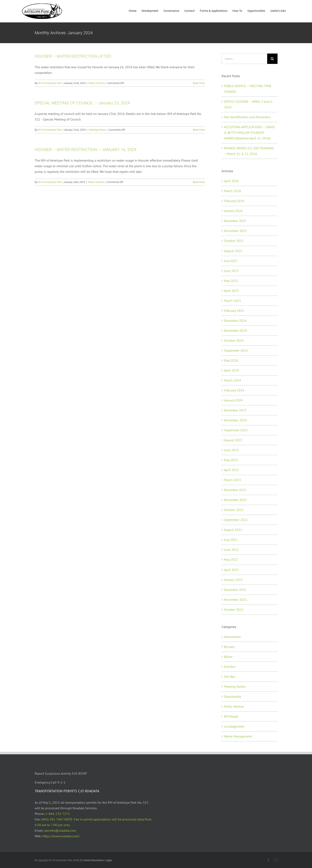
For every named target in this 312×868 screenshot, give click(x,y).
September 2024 (236, 350)
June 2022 (231, 550)
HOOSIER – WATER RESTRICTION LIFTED (73, 56)
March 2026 (232, 191)
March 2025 (232, 301)
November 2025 (236, 231)
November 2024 (236, 330)
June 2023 (231, 450)
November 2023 (236, 420)
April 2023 (231, 470)
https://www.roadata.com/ (61, 836)
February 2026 (234, 201)
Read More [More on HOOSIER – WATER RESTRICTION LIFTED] (199, 83)
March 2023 (232, 480)
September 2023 (236, 430)
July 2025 (231, 261)
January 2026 (233, 211)
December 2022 (235, 490)
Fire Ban (230, 677)
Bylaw (228, 657)
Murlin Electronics (94, 860)
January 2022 (233, 580)
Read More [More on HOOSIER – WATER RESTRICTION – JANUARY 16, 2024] (199, 182)
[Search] (272, 59)
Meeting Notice (97, 130)
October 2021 (234, 610)
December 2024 (235, 321)
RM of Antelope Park (50, 83)
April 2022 (231, 570)
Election (230, 667)
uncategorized (234, 726)
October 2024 (234, 340)
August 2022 (233, 530)
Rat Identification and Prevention (247, 117)
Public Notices (97, 83)
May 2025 (231, 281)
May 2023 (231, 460)
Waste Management (238, 736)
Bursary (229, 647)
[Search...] (244, 59)
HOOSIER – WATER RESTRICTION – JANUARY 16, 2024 (86, 150)
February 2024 (234, 390)
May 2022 (231, 560)
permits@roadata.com (60, 830)
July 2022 (231, 540)
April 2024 (231, 370)
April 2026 (231, 181)
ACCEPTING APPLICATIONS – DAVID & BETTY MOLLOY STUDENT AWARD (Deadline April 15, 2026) (249, 133)
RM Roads (231, 716)
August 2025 (233, 251)
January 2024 (233, 400)
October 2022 (234, 510)
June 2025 (231, 271)
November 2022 (236, 500)
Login (109, 860)
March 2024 (232, 380)
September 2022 (236, 520)
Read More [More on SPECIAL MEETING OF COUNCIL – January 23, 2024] (199, 130)
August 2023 (233, 440)
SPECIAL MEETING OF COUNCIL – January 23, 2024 (82, 103)
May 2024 (231, 360)
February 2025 (234, 311)
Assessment (232, 637)
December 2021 (235, 590)
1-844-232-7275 (58, 814)
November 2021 (236, 600)
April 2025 (231, 291)
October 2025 (234, 241)
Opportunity (232, 696)
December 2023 (235, 410)
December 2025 (235, 221)
